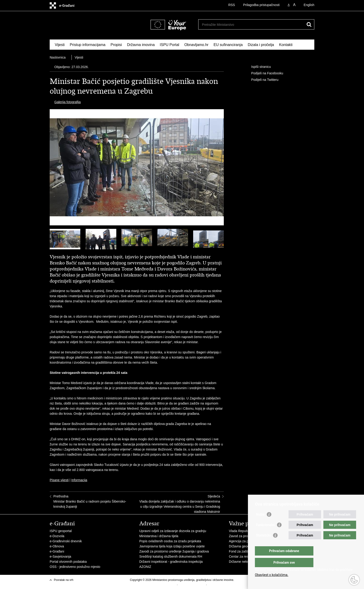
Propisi (116, 45)
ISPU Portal (169, 45)
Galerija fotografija (68, 102)
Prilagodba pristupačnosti (261, 5)
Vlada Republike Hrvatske (248, 531)
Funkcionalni (265, 534)
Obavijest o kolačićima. (272, 575)
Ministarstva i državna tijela (159, 536)
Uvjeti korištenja (167, 584)
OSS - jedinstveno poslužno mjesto (75, 567)
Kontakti (286, 45)
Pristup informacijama (88, 45)
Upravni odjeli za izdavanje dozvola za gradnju (173, 531)
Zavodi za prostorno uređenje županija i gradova (174, 551)
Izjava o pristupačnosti (192, 584)
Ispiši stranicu (258, 67)
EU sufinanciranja (228, 45)
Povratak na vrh (64, 580)
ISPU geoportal (61, 531)
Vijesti (60, 45)
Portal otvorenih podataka (68, 562)
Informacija (79, 480)
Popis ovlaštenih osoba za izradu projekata (170, 541)
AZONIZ (145, 567)
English (309, 5)
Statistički (263, 545)
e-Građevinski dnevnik (66, 541)
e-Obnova (57, 546)
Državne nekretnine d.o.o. (247, 562)
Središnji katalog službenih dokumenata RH (171, 556)
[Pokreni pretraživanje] (309, 24)
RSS (232, 5)
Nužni (260, 524)
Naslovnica (58, 57)
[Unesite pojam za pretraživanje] (236, 25)
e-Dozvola (57, 536)
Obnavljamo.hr (196, 45)
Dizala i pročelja (261, 45)
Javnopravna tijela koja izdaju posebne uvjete (172, 546)
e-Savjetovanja (60, 556)
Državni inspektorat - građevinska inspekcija (171, 562)
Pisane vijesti (59, 480)
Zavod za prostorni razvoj (247, 536)
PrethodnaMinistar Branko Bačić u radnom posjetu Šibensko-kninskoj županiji (90, 501)
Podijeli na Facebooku (264, 73)
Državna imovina (141, 45)
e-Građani (57, 551)
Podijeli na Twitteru (262, 80)
